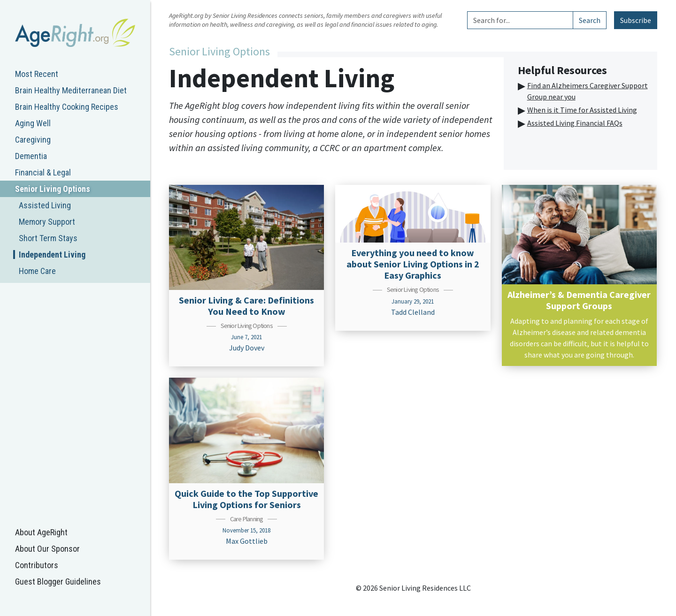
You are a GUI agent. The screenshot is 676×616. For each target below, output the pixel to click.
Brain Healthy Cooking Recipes (67, 107)
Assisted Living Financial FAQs (575, 123)
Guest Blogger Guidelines (58, 582)
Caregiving (33, 140)
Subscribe (636, 20)
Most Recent (37, 74)
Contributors (37, 565)
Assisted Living (45, 205)
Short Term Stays (48, 238)
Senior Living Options (53, 189)
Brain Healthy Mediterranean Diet (71, 90)
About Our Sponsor (47, 549)
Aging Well (33, 123)
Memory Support (47, 222)
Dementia (31, 156)
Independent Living (52, 255)
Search (590, 20)
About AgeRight (41, 532)
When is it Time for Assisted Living (582, 110)
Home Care (37, 271)
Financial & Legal (43, 172)
